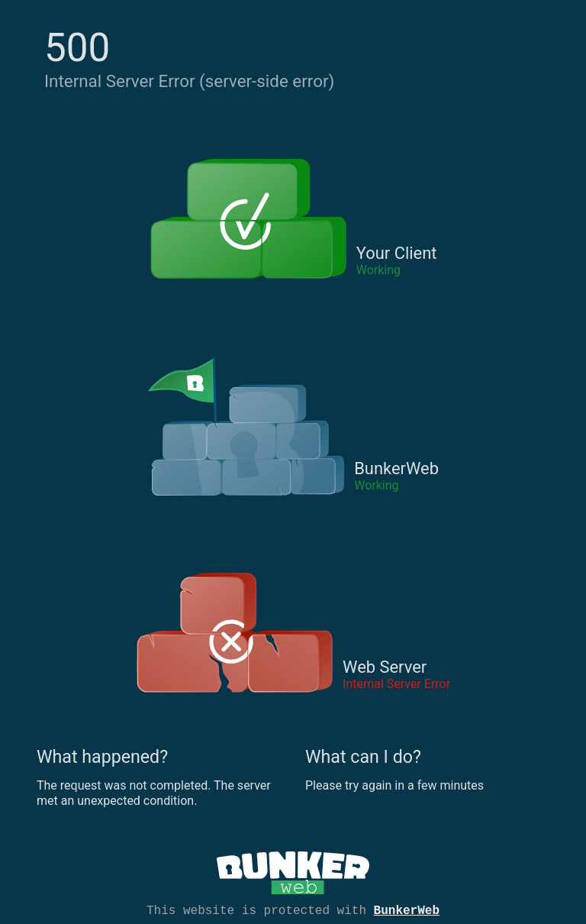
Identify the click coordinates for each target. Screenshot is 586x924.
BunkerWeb (407, 909)
